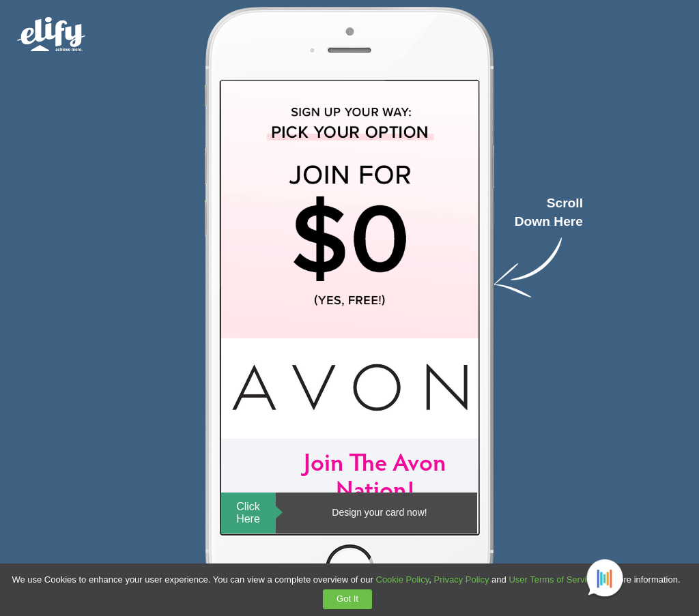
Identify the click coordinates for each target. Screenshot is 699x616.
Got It (347, 599)
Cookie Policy (403, 580)
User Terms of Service (552, 580)
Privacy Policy (462, 580)
